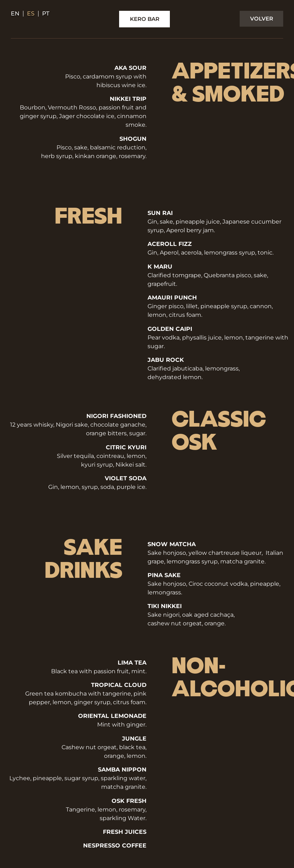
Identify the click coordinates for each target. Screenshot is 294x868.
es (31, 14)
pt (46, 14)
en (15, 14)
